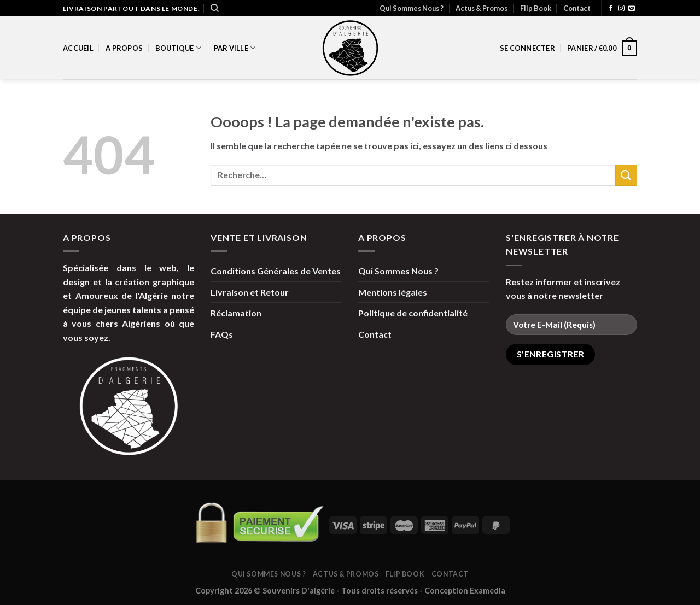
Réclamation (236, 313)
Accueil (78, 48)
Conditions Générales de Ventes (276, 271)
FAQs (222, 334)
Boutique (179, 48)
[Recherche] (215, 8)
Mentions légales (393, 292)
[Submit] (626, 175)
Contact (577, 8)
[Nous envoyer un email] (632, 9)
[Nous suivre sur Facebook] (611, 9)
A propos (124, 48)
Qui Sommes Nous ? (412, 8)
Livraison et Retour (250, 292)
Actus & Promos (482, 8)
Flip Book (536, 8)
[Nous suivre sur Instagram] (621, 9)
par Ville (235, 48)
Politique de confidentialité (413, 313)
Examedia (488, 591)
